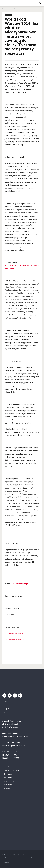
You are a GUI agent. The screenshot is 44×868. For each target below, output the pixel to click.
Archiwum (17, 9)
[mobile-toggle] (4, 3)
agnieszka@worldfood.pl (16, 633)
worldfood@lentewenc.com (16, 639)
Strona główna (7, 9)
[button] (41, 3)
